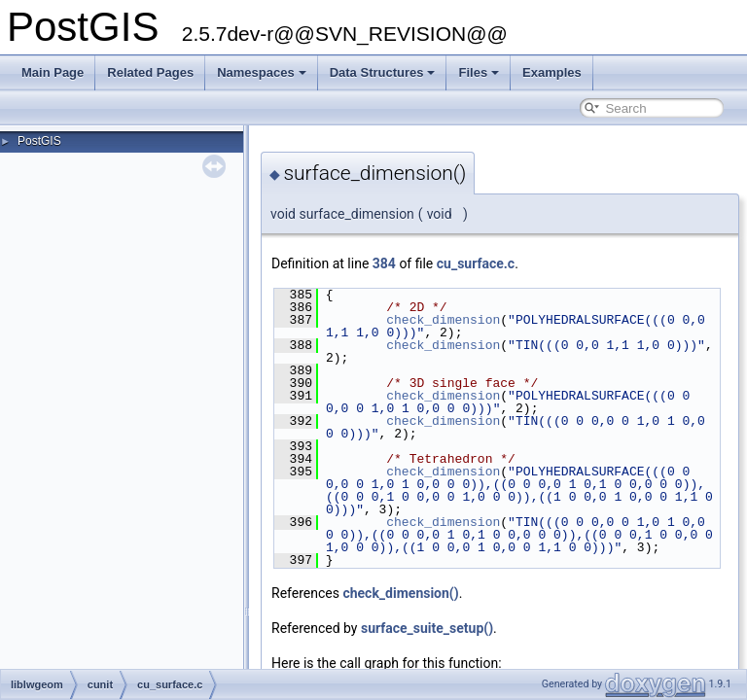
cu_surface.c (476, 263)
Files (479, 72)
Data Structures (383, 72)
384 (384, 263)
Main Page (53, 72)
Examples (552, 72)
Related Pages (150, 72)
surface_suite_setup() (427, 628)
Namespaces (262, 72)
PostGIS (39, 141)
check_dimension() (400, 593)
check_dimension (443, 320)
